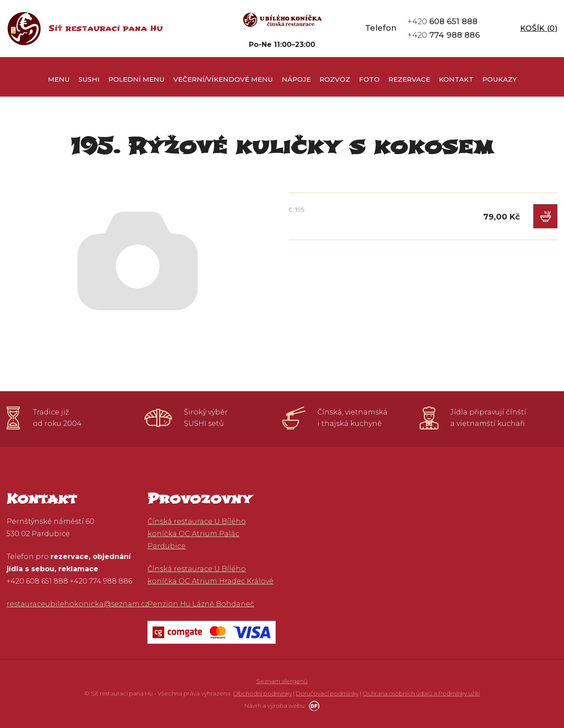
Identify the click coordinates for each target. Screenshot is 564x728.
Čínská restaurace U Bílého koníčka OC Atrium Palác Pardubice (197, 534)
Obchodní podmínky (262, 693)
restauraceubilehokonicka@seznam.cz (77, 604)
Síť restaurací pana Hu (106, 28)
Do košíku (545, 216)
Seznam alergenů (282, 681)
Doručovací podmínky (327, 693)
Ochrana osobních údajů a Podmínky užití (421, 693)
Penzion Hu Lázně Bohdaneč (201, 604)
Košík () (539, 28)
